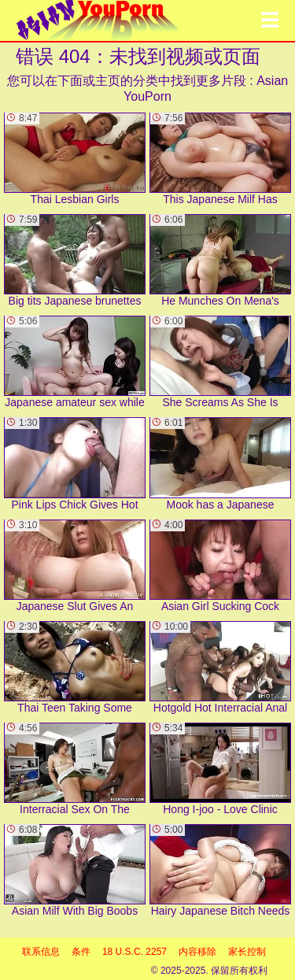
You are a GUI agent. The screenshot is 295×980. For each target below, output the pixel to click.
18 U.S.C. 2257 (135, 952)
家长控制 (247, 952)
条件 (81, 952)
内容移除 (197, 952)
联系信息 (41, 952)
